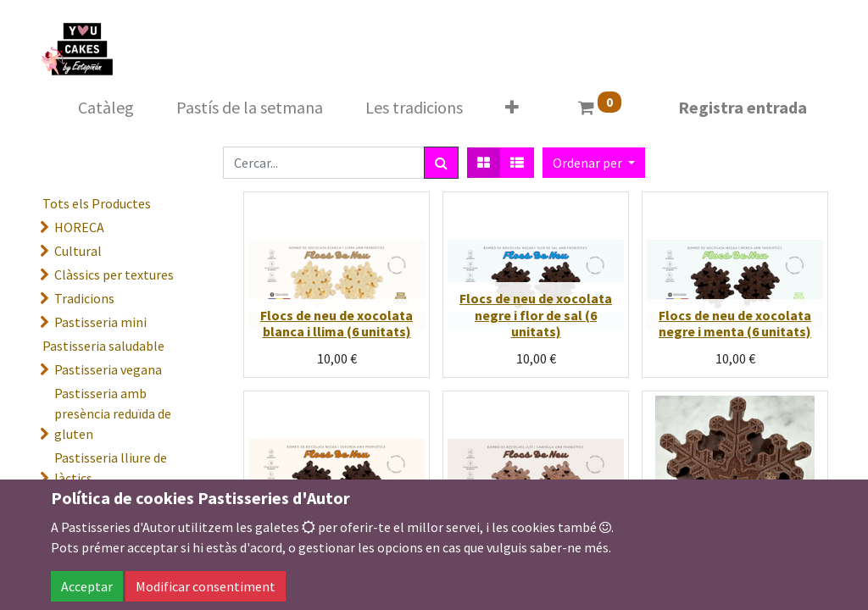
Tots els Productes (97, 203)
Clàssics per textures (114, 274)
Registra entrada (743, 107)
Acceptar (87, 586)
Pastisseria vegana (108, 369)
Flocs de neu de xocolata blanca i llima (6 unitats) (337, 323)
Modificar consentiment (206, 586)
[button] (512, 108)
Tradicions (84, 298)
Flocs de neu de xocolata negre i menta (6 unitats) (735, 323)
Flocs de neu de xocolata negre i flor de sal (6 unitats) (536, 314)
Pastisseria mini (100, 322)
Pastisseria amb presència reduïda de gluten (113, 413)
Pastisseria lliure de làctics (111, 468)
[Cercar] (441, 163)
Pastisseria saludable (103, 346)
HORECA (79, 227)
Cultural (78, 251)
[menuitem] (106, 108)
